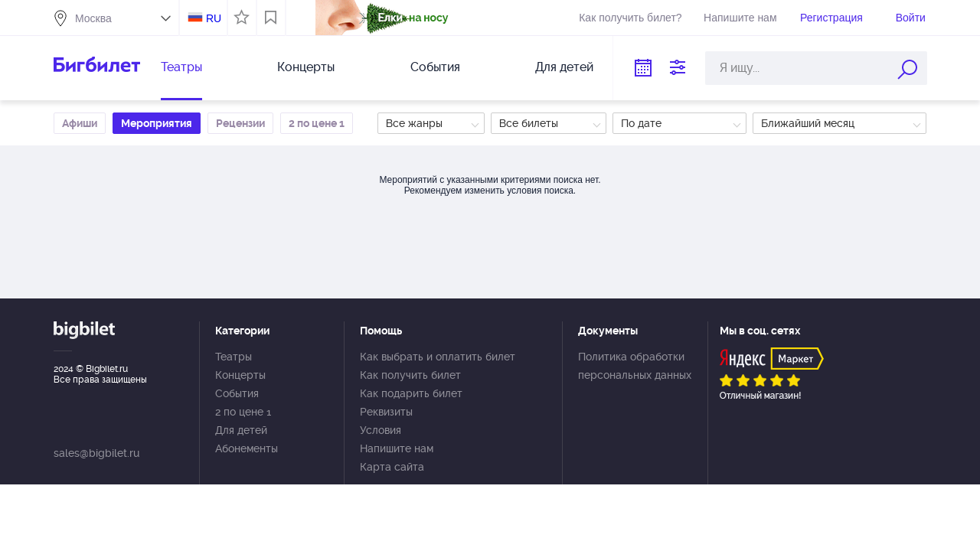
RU (214, 18)
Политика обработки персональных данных (635, 366)
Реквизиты (386, 412)
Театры (181, 67)
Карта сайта (392, 467)
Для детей (564, 67)
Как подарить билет (411, 393)
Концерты (306, 67)
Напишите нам (740, 18)
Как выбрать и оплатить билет (438, 357)
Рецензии (240, 123)
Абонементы (247, 448)
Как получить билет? (630, 18)
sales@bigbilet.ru (96, 453)
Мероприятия (157, 123)
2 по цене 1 (317, 123)
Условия (381, 430)
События (435, 67)
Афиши (80, 123)
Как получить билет (410, 375)
